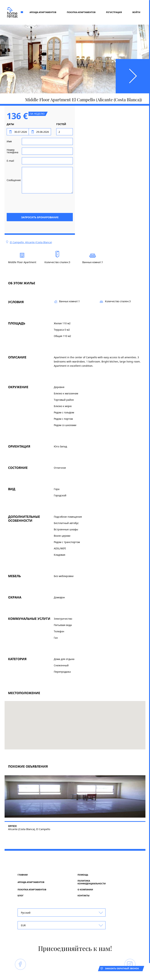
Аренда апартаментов (43, 12)
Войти (136, 12)
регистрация (114, 12)
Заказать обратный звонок (122, 968)
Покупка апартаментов (81, 12)
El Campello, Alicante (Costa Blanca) (31, 242)
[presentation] (46, 203)
